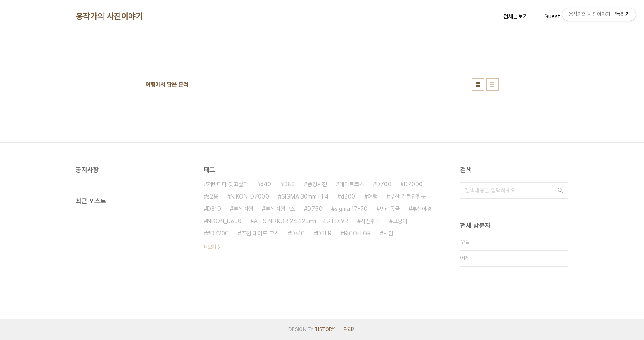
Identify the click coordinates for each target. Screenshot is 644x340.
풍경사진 (317, 184)
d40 (266, 184)
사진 (388, 233)
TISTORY (325, 329)
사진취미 (370, 221)
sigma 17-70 (351, 209)
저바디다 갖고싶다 (228, 184)
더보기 (210, 247)
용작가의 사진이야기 (109, 16)
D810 (214, 209)
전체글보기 (515, 16)
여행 (373, 196)
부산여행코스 (280, 209)
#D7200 (218, 233)
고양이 (400, 221)
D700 (384, 184)
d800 (348, 196)
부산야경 (422, 209)
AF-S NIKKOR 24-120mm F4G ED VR (301, 221)
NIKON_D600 (224, 221)
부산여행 (243, 209)
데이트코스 (352, 184)
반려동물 (390, 209)
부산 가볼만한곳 (408, 196)
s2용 (213, 196)
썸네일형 (478, 84)
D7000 (413, 184)
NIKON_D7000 (250, 196)
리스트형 (492, 84)
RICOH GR (357, 233)
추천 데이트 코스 (260, 233)
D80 (289, 184)
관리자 (350, 329)
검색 (560, 190)
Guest (552, 16)
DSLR (324, 233)
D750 (315, 209)
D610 (298, 233)
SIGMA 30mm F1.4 (305, 196)
